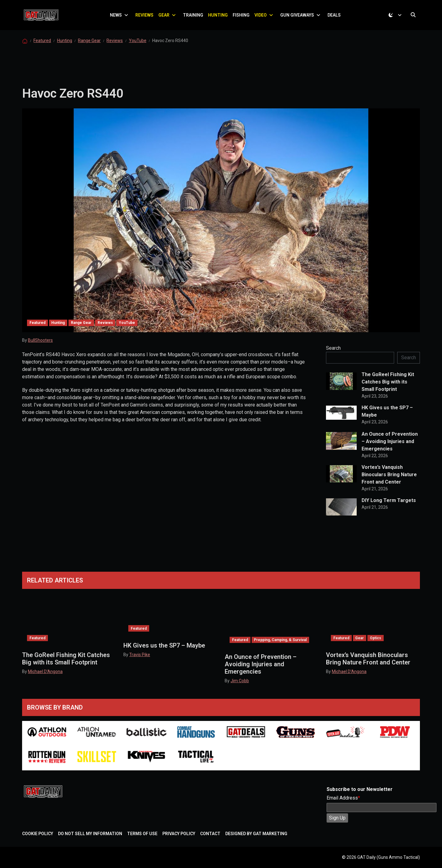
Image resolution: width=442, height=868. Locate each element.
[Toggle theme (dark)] (396, 17)
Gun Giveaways (298, 17)
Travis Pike (140, 655)
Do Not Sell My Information (90, 834)
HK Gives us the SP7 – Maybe (387, 415)
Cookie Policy (38, 834)
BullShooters (40, 344)
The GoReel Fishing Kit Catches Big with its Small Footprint (388, 385)
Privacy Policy (179, 834)
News (117, 17)
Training (194, 17)
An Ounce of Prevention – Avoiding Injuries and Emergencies (390, 445)
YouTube (138, 44)
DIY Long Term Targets (389, 504)
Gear (165, 17)
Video (262, 17)
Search (333, 352)
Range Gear (89, 44)
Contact (210, 834)
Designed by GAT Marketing (256, 834)
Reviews (146, 17)
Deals (335, 17)
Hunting (219, 17)
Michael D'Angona (45, 671)
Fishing (242, 17)
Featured (42, 44)
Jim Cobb (240, 681)
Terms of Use (142, 834)
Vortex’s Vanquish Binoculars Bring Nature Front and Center (389, 478)
